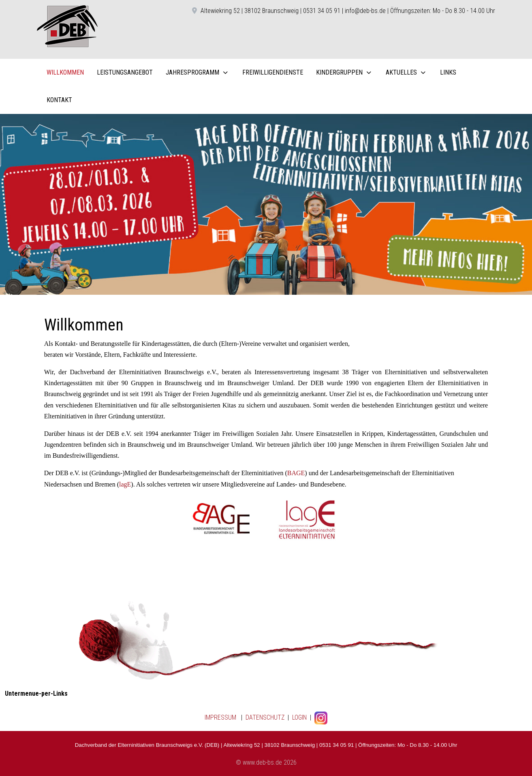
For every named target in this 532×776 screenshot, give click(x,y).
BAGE (296, 473)
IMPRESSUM (220, 717)
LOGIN (299, 717)
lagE (125, 484)
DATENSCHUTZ (265, 717)
